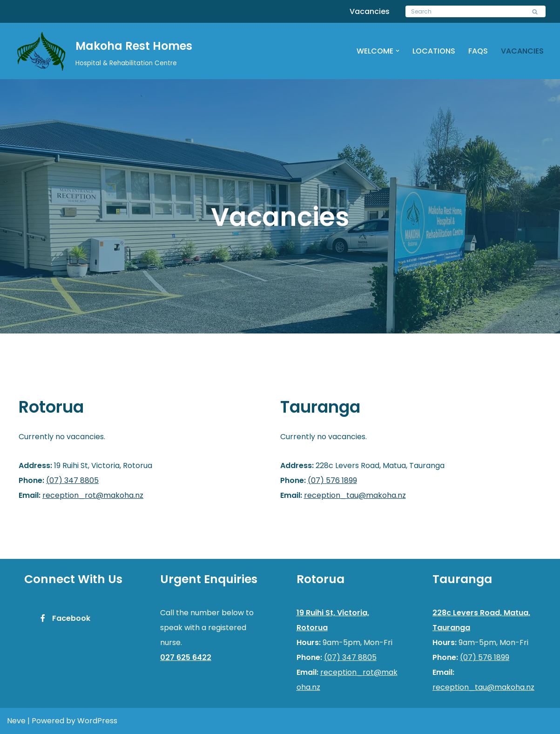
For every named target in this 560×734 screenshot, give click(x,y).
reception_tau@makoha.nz (355, 495)
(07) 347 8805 (72, 480)
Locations (434, 51)
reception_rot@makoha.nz (93, 495)
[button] (398, 51)
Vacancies (370, 11)
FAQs (478, 51)
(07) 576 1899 (332, 480)
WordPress (97, 721)
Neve (16, 721)
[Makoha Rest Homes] (104, 52)
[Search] (465, 11)
